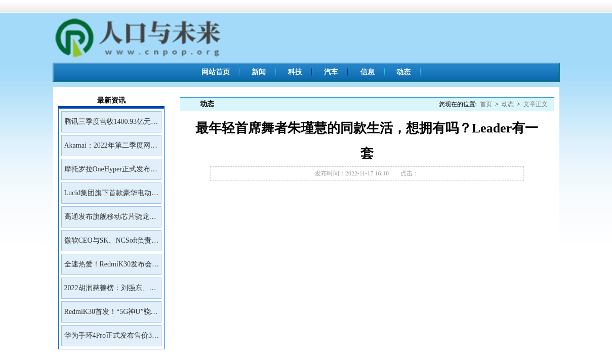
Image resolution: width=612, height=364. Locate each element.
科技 (295, 72)
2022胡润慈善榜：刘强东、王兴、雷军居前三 (110, 291)
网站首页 (216, 72)
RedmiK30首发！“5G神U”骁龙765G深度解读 (111, 315)
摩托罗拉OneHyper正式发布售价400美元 (111, 172)
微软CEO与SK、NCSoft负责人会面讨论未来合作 (112, 244)
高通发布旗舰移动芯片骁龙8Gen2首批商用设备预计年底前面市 (109, 220)
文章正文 (536, 104)
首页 (486, 104)
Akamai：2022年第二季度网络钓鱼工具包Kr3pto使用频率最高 (111, 149)
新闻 (259, 72)
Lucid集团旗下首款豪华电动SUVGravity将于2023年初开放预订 (111, 196)
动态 (403, 72)
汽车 (331, 72)
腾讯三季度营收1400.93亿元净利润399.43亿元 (111, 125)
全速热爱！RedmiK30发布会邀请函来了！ (112, 267)
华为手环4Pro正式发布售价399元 (112, 339)
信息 (368, 72)
